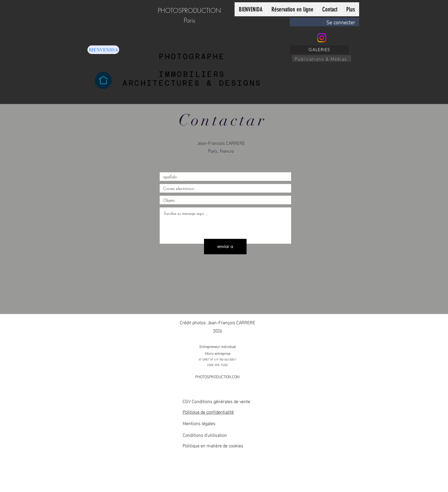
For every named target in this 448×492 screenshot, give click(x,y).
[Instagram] (322, 38)
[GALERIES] (319, 50)
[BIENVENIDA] (103, 50)
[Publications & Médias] (322, 58)
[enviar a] (225, 247)
